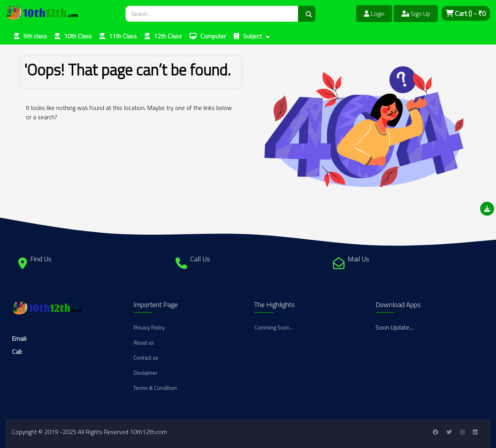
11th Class (123, 36)
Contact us (146, 358)
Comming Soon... (274, 327)
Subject (252, 36)
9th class (35, 36)
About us (144, 342)
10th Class (78, 36)
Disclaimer (145, 373)
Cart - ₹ (466, 13)
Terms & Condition (155, 388)
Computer (213, 36)
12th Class (168, 36)
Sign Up (416, 14)
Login (374, 14)
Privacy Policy (149, 327)
